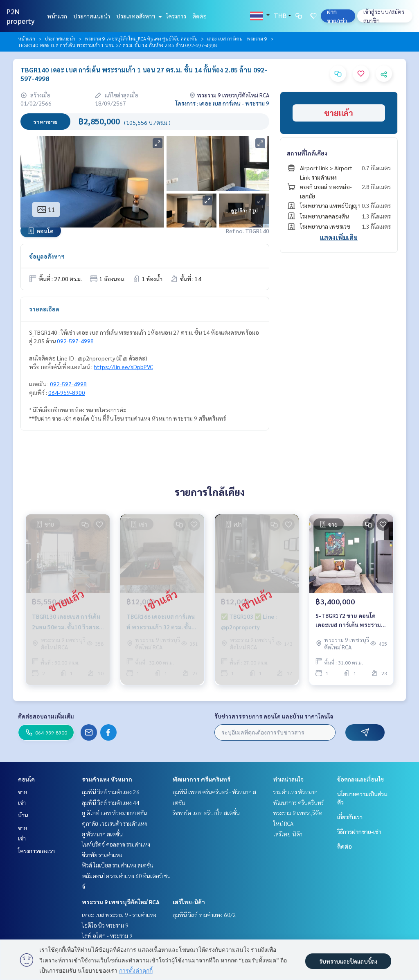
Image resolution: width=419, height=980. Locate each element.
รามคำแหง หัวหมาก (107, 779)
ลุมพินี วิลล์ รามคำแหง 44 (111, 802)
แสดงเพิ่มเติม (339, 238)
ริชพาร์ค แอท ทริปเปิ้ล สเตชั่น (206, 813)
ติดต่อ (199, 16)
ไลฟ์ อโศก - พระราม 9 (107, 935)
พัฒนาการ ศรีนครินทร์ (202, 779)
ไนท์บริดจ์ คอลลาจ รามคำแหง (116, 844)
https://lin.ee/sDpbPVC (123, 367)
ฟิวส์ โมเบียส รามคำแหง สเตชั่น (118, 865)
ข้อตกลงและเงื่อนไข (360, 779)
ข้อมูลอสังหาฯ (47, 256)
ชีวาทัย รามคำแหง (102, 855)
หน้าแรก (57, 16)
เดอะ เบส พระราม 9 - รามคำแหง (119, 915)
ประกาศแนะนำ (92, 16)
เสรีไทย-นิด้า (189, 902)
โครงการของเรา (36, 851)
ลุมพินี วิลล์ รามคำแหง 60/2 (204, 915)
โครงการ (176, 16)
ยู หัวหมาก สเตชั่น (102, 834)
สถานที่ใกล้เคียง (307, 153)
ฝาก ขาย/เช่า (337, 16)
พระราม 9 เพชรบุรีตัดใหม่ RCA (121, 902)
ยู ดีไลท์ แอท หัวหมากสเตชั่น (115, 813)
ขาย (23, 792)
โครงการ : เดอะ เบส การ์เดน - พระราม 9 (222, 103)
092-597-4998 (75, 341)
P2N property (21, 16)
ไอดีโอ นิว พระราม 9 (105, 925)
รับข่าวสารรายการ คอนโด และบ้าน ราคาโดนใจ (274, 716)
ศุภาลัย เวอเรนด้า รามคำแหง (114, 823)
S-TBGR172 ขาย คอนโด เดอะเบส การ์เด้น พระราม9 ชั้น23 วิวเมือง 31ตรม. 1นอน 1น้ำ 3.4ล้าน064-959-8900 (350, 621)
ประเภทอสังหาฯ (138, 16)
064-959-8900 (67, 392)
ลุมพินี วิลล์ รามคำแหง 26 (111, 792)
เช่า (22, 802)
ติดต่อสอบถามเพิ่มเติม (46, 716)
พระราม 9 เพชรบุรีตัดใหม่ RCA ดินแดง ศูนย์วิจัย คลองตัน (141, 38)
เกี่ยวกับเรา (350, 817)
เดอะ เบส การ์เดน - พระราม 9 (237, 38)
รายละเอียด (44, 309)
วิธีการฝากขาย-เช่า (359, 831)
